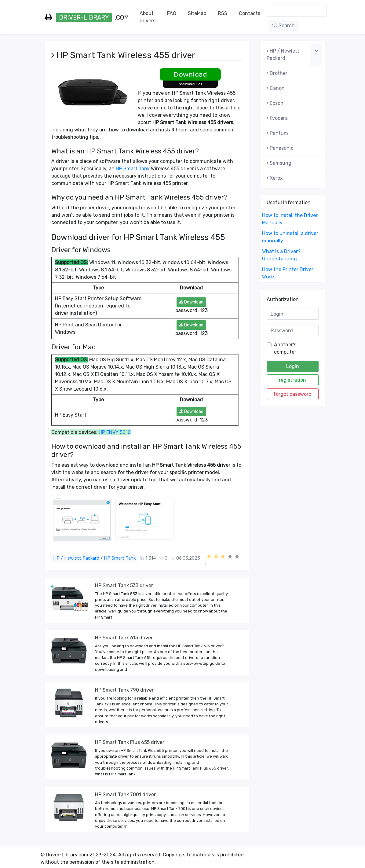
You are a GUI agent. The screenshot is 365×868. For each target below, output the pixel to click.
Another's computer (285, 348)
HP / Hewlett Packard (76, 558)
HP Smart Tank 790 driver (124, 690)
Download (191, 302)
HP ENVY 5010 (115, 432)
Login (293, 366)
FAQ (172, 13)
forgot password (292, 394)
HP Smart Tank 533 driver (124, 585)
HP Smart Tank (133, 169)
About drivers (148, 17)
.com (87, 17)
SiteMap (197, 13)
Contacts (250, 13)
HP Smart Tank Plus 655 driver (130, 742)
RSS (223, 13)
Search (284, 26)
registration (292, 380)
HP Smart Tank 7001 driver (125, 794)
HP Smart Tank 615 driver (124, 638)
